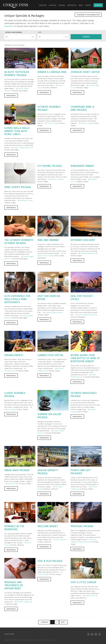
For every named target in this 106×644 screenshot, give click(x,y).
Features (62, 5)
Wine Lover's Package (18, 187)
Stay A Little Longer (83, 582)
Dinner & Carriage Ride (52, 72)
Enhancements (14, 355)
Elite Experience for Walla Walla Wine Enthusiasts (17, 299)
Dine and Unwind (48, 240)
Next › (63, 622)
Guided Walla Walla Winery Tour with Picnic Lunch (17, 131)
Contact (88, 5)
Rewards (98, 5)
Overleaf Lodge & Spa (88, 253)
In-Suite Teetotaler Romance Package (17, 74)
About (81, 5)
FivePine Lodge (52, 123)
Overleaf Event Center (85, 72)
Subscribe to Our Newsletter (88, 15)
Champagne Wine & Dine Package (82, 108)
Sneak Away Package (17, 470)
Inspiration (72, 5)
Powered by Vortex (47, 640)
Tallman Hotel (90, 596)
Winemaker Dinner (82, 166)
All (7, 37)
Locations (53, 5)
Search (86, 37)
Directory (43, 5)
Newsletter (9, 26)
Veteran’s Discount (83, 240)
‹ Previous (44, 622)
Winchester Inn (25, 201)
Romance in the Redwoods (14, 528)
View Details (11, 96)
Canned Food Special (51, 355)
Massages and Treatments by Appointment (14, 585)
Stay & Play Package (50, 561)
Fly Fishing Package (50, 166)
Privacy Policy (9, 634)
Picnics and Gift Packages (81, 472)
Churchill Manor (61, 540)
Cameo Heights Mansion (22, 148)
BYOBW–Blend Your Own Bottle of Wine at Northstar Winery (85, 358)
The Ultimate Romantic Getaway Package (19, 242)
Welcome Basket (48, 526)
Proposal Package (82, 526)
